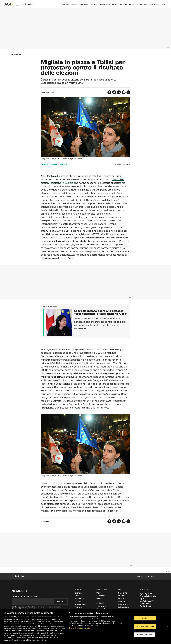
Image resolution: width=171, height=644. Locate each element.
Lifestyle (133, 4)
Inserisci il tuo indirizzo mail (26, 597)
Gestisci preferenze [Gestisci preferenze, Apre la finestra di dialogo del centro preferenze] (145, 635)
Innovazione (105, 4)
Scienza (124, 4)
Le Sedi (121, 596)
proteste (63, 164)
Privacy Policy (124, 607)
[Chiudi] (167, 626)
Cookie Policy (124, 604)
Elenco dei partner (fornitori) (80, 628)
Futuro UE (101, 609)
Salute (115, 4)
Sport (164, 4)
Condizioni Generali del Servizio (24, 609)
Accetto (145, 618)
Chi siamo (123, 593)
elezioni (54, 164)
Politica (93, 4)
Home (12, 55)
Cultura (143, 4)
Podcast (100, 599)
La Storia (122, 599)
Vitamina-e (101, 606)
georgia (45, 164)
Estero (74, 4)
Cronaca (65, 4)
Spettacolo (154, 4)
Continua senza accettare (145, 626)
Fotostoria (101, 596)
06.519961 (147, 606)
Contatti (122, 601)
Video (99, 593)
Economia (83, 4)
